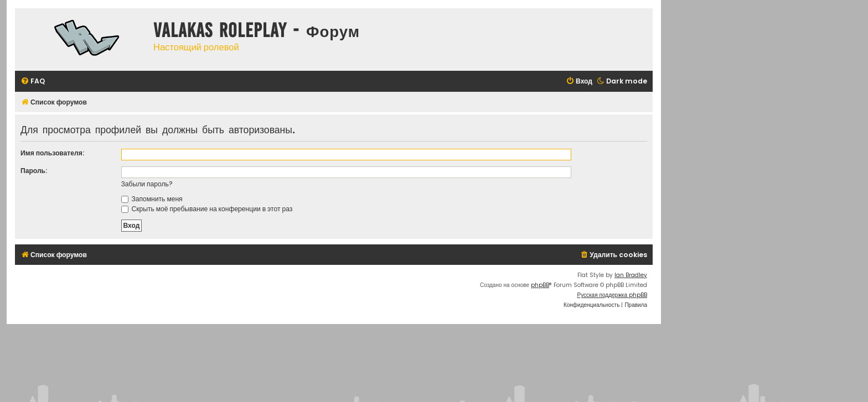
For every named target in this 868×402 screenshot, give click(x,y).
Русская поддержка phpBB (612, 295)
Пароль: (34, 171)
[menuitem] (33, 82)
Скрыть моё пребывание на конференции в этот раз (207, 209)
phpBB (540, 285)
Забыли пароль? (147, 184)
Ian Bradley (631, 275)
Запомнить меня (152, 199)
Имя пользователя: (52, 153)
